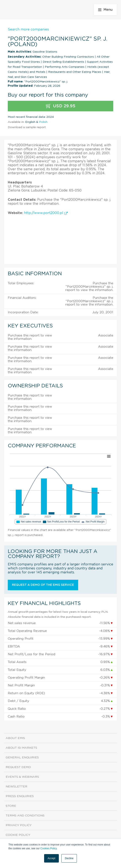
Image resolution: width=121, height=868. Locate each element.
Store (11, 806)
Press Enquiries (20, 796)
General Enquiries (22, 758)
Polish (43, 122)
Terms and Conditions (25, 816)
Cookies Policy (49, 848)
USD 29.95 (61, 106)
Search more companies (28, 29)
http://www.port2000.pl (46, 213)
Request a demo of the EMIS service (43, 585)
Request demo (18, 767)
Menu (105, 10)
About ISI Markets (21, 748)
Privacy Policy (19, 825)
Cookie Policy (18, 835)
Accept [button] (52, 858)
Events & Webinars (22, 777)
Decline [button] (69, 858)
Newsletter (16, 787)
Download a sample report (27, 127)
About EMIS (15, 738)
